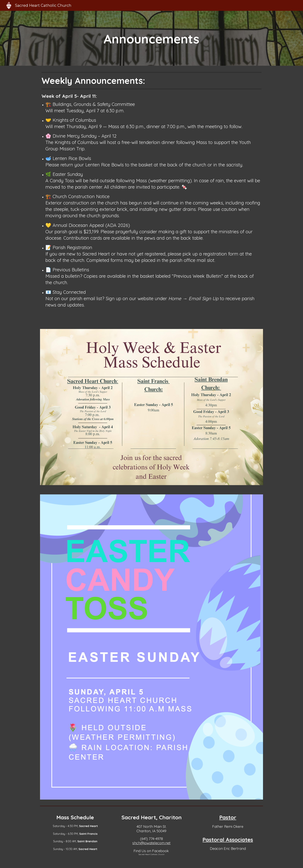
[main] (151, 38)
